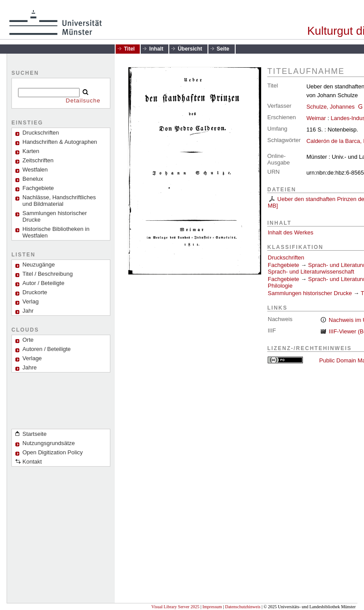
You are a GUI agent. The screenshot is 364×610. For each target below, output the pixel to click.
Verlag (31, 301)
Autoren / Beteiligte (47, 349)
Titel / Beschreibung (47, 274)
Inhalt (156, 49)
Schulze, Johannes (331, 107)
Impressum (212, 607)
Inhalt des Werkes (291, 232)
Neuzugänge (39, 265)
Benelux (33, 179)
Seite (223, 49)
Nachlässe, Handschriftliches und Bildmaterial (59, 201)
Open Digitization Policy (53, 452)
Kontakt (32, 462)
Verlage (32, 358)
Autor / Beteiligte (43, 283)
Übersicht (190, 49)
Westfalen (35, 170)
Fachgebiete (38, 188)
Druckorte (35, 292)
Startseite (35, 434)
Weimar (316, 118)
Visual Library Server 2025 (175, 607)
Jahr (28, 311)
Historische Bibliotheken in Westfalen (56, 232)
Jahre (30, 367)
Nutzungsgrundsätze (49, 443)
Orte (28, 340)
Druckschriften (286, 258)
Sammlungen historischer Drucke (55, 216)
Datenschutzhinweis (243, 607)
